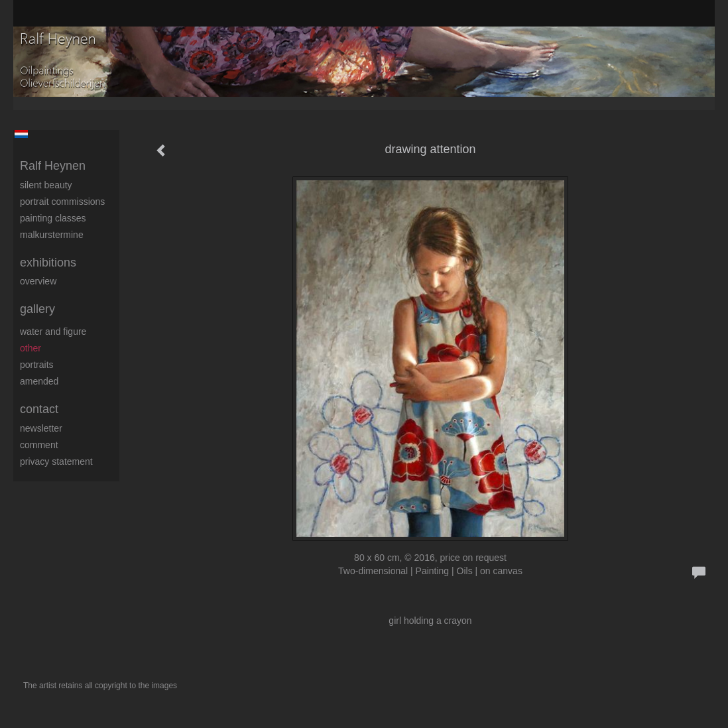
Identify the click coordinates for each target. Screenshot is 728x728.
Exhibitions (48, 263)
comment (39, 445)
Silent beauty (46, 185)
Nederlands (21, 134)
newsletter (41, 428)
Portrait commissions (62, 202)
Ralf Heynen (53, 166)
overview (38, 281)
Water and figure (53, 332)
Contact (39, 409)
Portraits (37, 365)
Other (30, 348)
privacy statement (56, 461)
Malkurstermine (52, 235)
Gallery (37, 309)
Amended (39, 381)
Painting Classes (53, 218)
